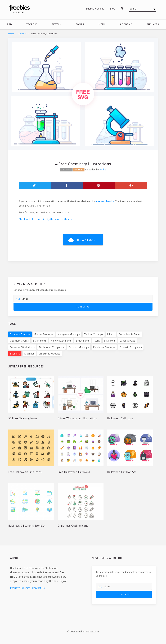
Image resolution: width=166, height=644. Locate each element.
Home (11, 34)
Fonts (80, 24)
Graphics (22, 34)
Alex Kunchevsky (105, 201)
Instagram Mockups (69, 334)
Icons (97, 341)
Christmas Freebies (50, 354)
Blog (113, 9)
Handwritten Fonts (61, 341)
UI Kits (111, 334)
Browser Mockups (79, 347)
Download (86, 240)
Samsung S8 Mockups (22, 347)
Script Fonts (40, 341)
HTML (102, 24)
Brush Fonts (83, 341)
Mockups (29, 354)
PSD (10, 24)
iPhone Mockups (44, 334)
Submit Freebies (95, 9)
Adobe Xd (126, 24)
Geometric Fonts (19, 341)
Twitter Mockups (94, 334)
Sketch (57, 24)
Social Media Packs (130, 334)
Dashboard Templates (51, 347)
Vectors (32, 24)
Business (153, 24)
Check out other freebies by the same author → (45, 219)
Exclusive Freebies (20, 334)
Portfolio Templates (131, 347)
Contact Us (38, 588)
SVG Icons (110, 341)
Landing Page (127, 341)
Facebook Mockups (104, 347)
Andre (103, 169)
